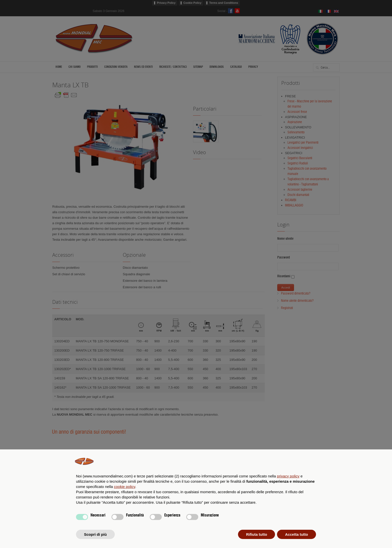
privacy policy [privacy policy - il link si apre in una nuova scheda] (288, 476)
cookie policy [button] (125, 487)
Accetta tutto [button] (296, 534)
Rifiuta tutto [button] (256, 534)
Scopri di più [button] (95, 534)
